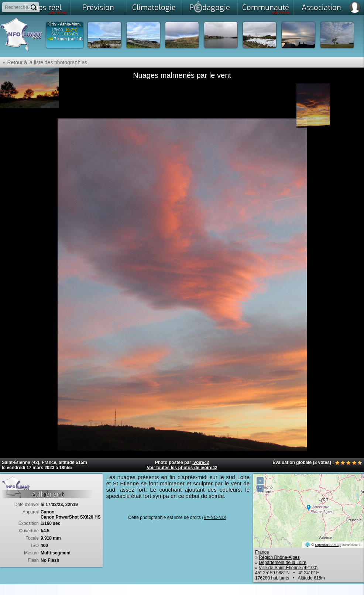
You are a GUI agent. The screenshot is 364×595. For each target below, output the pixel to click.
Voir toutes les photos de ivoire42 (182, 468)
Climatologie (154, 8)
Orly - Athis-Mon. (65, 24)
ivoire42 (201, 462)
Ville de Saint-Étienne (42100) (288, 568)
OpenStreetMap (328, 545)
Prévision (98, 8)
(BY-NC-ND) (214, 517)
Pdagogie (210, 7)
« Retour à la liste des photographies (44, 62)
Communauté (266, 9)
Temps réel (45, 9)
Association (321, 8)
